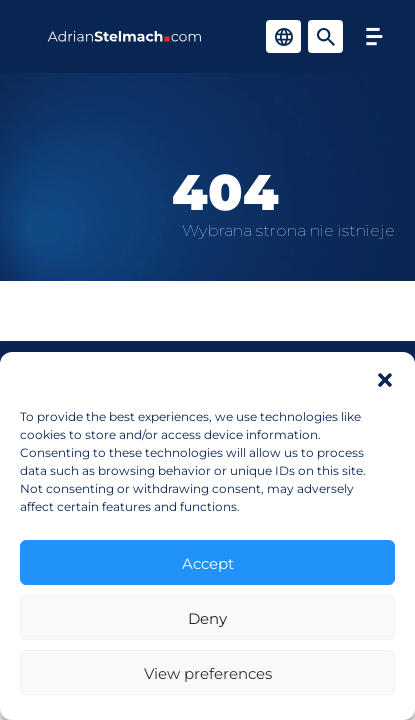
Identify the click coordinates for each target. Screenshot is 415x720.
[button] (385, 377)
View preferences (208, 673)
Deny (207, 618)
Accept (208, 563)
